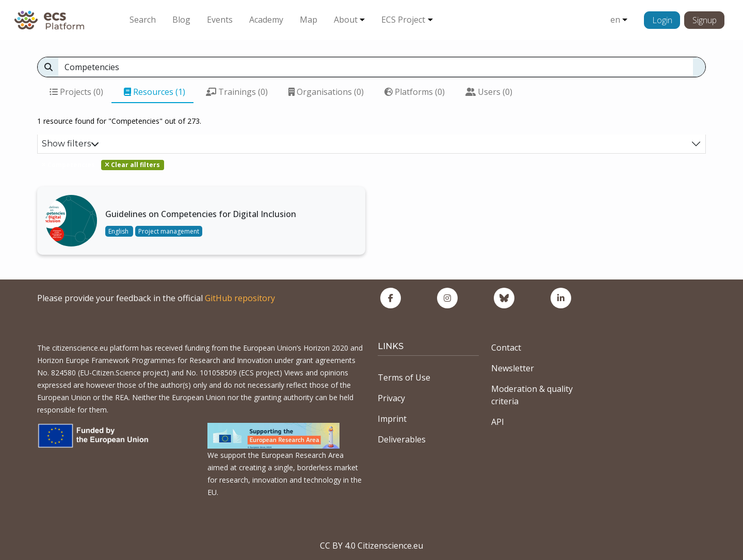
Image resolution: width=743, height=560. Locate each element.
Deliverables (402, 439)
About (346, 20)
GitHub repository (240, 298)
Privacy (391, 398)
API (498, 422)
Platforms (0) (415, 92)
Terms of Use (404, 377)
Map (309, 20)
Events (220, 20)
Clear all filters (132, 165)
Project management (169, 231)
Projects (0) (76, 92)
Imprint (392, 419)
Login (662, 20)
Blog (181, 20)
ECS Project (403, 20)
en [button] (615, 20)
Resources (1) (155, 92)
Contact (506, 348)
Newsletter (513, 368)
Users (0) (489, 92)
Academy (266, 20)
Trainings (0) (237, 92)
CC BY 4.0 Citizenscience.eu (372, 546)
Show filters (70, 144)
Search (143, 20)
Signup (705, 20)
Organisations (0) (326, 92)
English (119, 231)
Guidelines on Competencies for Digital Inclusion (201, 214)
